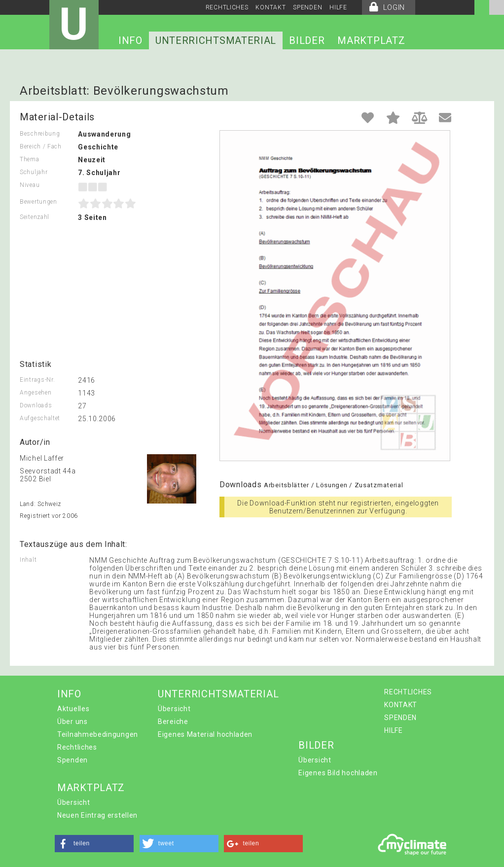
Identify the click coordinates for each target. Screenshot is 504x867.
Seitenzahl (35, 217)
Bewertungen (38, 202)
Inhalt (28, 560)
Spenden (72, 760)
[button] (94, 844)
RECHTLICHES (227, 7)
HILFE (338, 7)
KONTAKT (270, 7)
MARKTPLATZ (371, 40)
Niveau (30, 185)
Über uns (72, 722)
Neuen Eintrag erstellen (97, 815)
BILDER (307, 40)
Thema (30, 159)
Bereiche (173, 722)
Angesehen (36, 393)
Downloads (36, 405)
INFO (130, 40)
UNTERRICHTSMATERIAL (216, 40)
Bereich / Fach (41, 146)
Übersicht (174, 709)
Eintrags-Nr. (37, 380)
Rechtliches (77, 747)
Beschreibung (40, 134)
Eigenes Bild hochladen (338, 773)
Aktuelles (73, 709)
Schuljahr (34, 172)
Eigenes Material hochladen (205, 734)
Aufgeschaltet (40, 418)
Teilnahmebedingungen (98, 734)
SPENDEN (307, 7)
